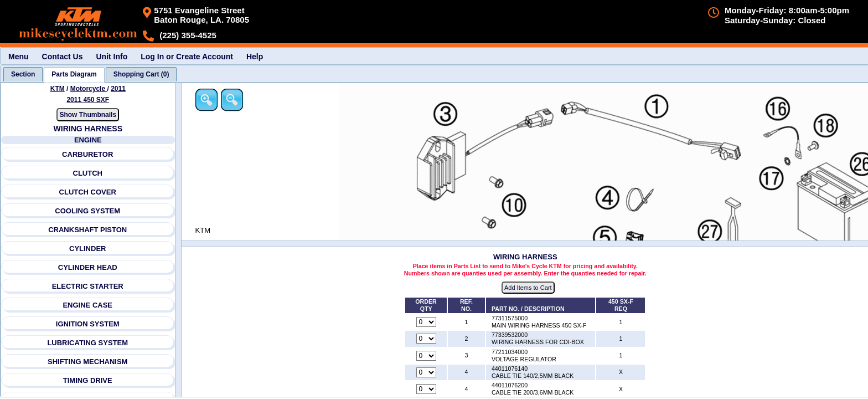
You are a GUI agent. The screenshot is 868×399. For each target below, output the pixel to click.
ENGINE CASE (87, 305)
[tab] (23, 74)
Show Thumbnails (88, 115)
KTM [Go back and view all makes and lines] (58, 89)
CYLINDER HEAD (88, 267)
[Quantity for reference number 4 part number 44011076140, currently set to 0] (426, 372)
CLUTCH (88, 173)
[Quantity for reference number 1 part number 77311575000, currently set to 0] (426, 322)
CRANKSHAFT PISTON (87, 230)
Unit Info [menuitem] (112, 57)
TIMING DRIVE (88, 380)
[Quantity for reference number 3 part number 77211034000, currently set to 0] (426, 356)
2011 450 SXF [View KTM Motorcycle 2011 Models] (88, 100)
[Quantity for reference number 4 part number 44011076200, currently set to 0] (426, 389)
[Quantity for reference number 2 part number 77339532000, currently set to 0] (426, 339)
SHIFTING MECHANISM (87, 362)
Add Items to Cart (528, 288)
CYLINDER (87, 249)
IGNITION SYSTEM (88, 324)
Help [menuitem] (255, 57)
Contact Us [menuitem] (63, 57)
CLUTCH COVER (88, 192)
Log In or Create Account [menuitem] (187, 57)
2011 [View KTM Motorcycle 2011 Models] (118, 89)
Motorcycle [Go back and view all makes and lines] (89, 89)
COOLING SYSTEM (87, 211)
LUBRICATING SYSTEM (87, 343)
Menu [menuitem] (19, 57)
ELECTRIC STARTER (88, 286)
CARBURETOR (87, 154)
